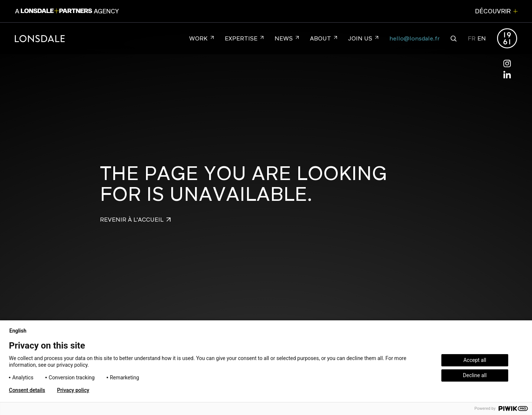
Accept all (475, 360)
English (21, 331)
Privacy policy (73, 390)
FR (472, 38)
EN (482, 38)
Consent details (27, 390)
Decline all (475, 375)
